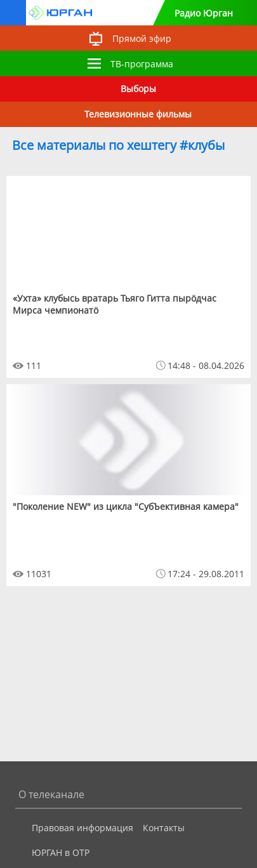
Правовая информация (82, 828)
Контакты (164, 828)
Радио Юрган (204, 13)
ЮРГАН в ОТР (61, 852)
